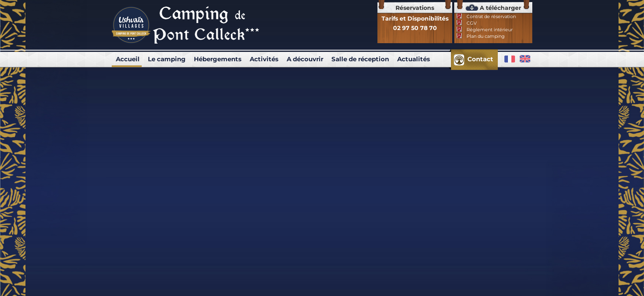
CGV (472, 23)
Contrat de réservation (491, 16)
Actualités (414, 59)
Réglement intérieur (490, 30)
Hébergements (218, 59)
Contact (480, 59)
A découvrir (305, 59)
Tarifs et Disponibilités (415, 18)
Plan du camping (486, 36)
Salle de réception (360, 59)
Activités (264, 59)
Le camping (167, 59)
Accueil (128, 59)
